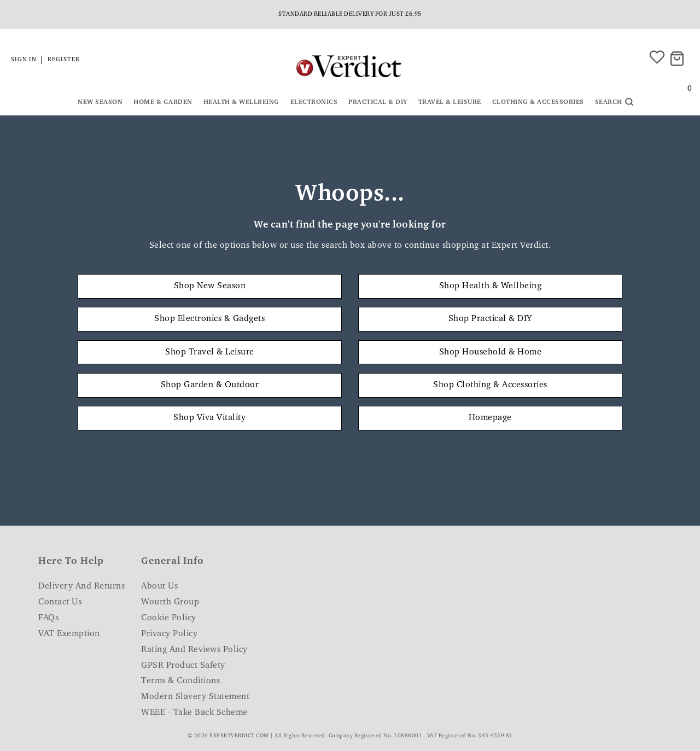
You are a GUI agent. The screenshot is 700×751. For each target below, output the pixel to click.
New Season (100, 102)
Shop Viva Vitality (209, 418)
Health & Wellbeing (241, 102)
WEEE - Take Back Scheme (194, 713)
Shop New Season (210, 286)
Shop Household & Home (491, 352)
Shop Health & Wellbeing (491, 286)
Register (64, 60)
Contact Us (60, 602)
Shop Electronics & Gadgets (209, 319)
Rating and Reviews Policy (194, 650)
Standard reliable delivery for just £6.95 (350, 14)
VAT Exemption (69, 634)
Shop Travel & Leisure (210, 352)
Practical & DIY (378, 102)
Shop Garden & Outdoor (210, 385)
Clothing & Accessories (538, 102)
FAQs (48, 618)
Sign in (24, 60)
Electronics (314, 102)
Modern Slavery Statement (195, 697)
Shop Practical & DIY (490, 319)
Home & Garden (163, 102)
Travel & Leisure (450, 102)
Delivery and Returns (81, 586)
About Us (159, 586)
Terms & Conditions (180, 681)
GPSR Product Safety (183, 666)
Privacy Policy (169, 634)
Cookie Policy (169, 618)
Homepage (490, 418)
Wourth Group (170, 602)
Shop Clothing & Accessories (490, 385)
